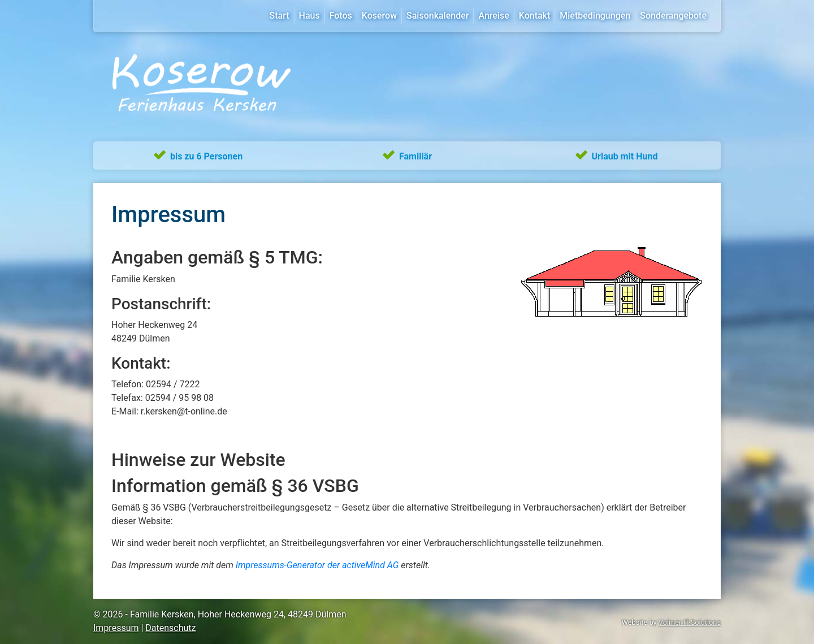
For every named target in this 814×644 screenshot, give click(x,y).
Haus (309, 16)
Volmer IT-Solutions (690, 622)
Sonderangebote (673, 16)
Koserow (379, 16)
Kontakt (535, 16)
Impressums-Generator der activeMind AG (317, 565)
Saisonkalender (438, 16)
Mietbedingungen (595, 16)
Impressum (116, 628)
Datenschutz (170, 628)
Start (280, 16)
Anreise (493, 16)
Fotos (341, 16)
